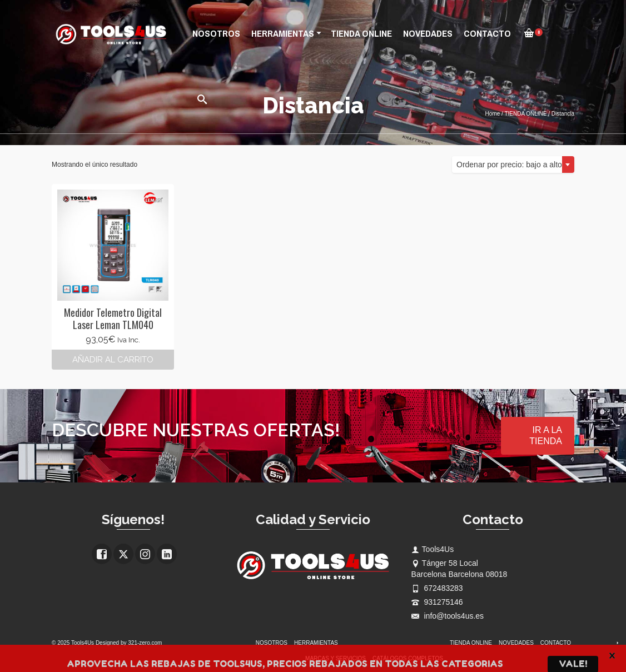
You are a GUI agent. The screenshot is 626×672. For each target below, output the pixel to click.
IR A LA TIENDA (546, 435)
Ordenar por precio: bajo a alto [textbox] (509, 165)
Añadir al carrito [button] (113, 360)
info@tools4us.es (448, 616)
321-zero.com (145, 643)
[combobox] (513, 165)
